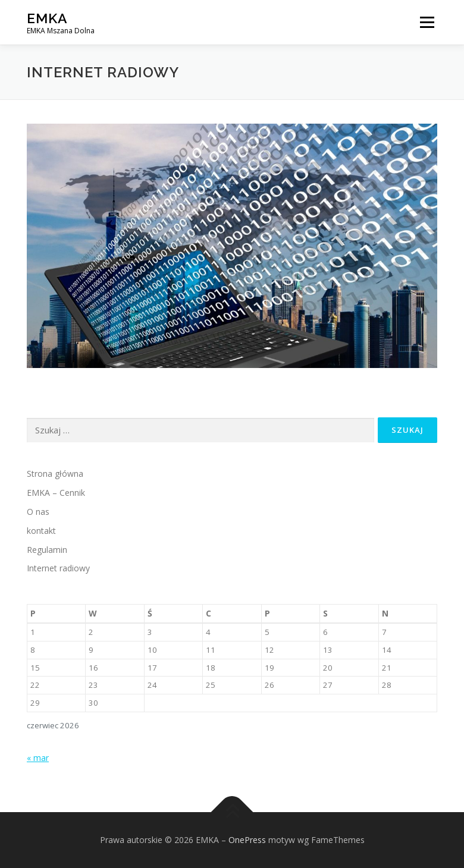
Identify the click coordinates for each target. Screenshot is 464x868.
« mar (38, 758)
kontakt (41, 531)
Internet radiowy (58, 568)
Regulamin (47, 550)
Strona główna (55, 474)
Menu (427, 22)
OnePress (247, 840)
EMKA (47, 18)
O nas (38, 512)
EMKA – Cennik (56, 493)
